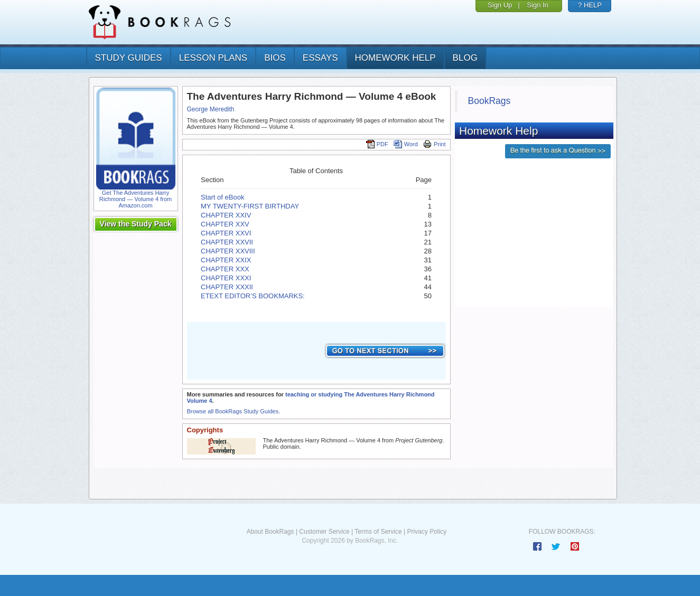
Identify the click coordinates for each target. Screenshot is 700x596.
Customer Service (324, 532)
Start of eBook (222, 197)
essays (320, 58)
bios (275, 58)
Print (435, 144)
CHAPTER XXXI (226, 278)
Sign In (537, 5)
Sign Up (500, 5)
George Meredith (211, 109)
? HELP (590, 5)
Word (406, 144)
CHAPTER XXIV (226, 215)
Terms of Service (378, 532)
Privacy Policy (427, 532)
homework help (395, 58)
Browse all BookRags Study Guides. (234, 411)
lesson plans (213, 58)
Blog (465, 58)
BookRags (489, 101)
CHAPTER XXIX (226, 260)
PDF (377, 144)
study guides (129, 58)
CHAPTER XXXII (227, 287)
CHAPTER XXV (225, 224)
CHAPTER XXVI (226, 233)
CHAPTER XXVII (227, 242)
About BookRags (270, 532)
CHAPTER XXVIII (228, 251)
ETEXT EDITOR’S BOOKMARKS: (254, 296)
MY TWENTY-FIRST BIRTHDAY (250, 206)
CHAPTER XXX (225, 269)
